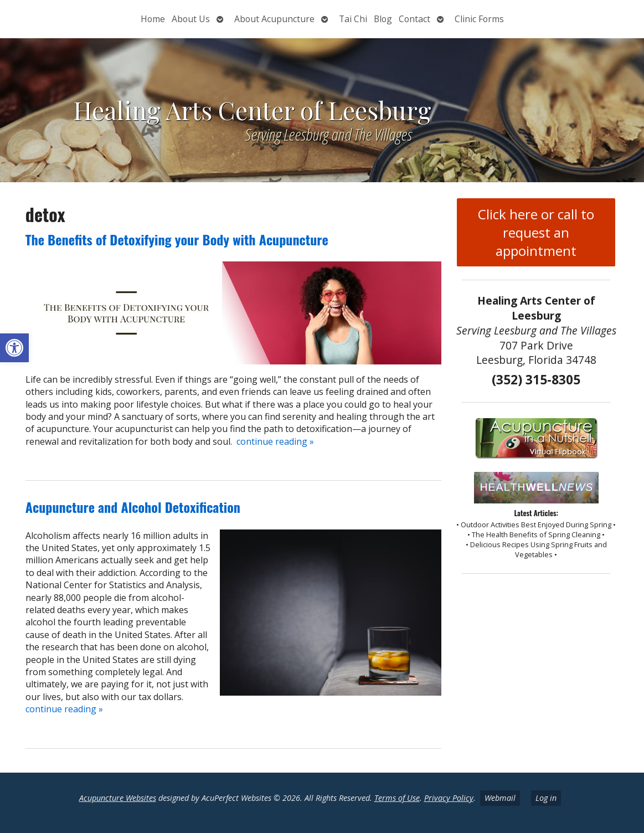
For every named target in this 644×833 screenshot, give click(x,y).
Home (153, 19)
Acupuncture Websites (118, 798)
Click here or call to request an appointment (536, 232)
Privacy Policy (449, 798)
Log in (546, 798)
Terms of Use (397, 798)
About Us (191, 19)
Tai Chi (353, 19)
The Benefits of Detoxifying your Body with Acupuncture (177, 239)
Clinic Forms (479, 19)
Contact (414, 19)
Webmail (500, 798)
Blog (383, 19)
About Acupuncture (274, 19)
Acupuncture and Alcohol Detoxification (133, 507)
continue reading (275, 441)
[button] (14, 348)
